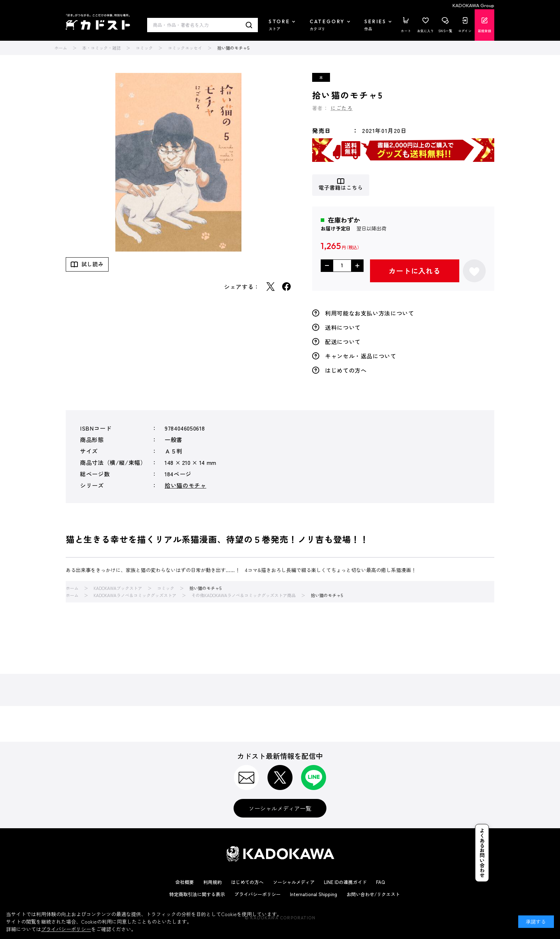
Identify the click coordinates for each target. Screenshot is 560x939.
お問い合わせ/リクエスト (373, 894)
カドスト (98, 22)
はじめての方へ (346, 370)
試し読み (92, 264)
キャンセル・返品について (361, 356)
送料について (343, 327)
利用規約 (212, 882)
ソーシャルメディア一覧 (280, 808)
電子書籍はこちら (341, 188)
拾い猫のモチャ (185, 485)
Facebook (286, 287)
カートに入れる (415, 271)
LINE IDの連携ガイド (345, 882)
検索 (249, 25)
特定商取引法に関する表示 (197, 894)
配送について (343, 342)
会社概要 (185, 882)
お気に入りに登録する (474, 271)
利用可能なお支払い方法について (370, 313)
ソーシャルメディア (294, 882)
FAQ (381, 882)
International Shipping (314, 894)
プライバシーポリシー (257, 894)
